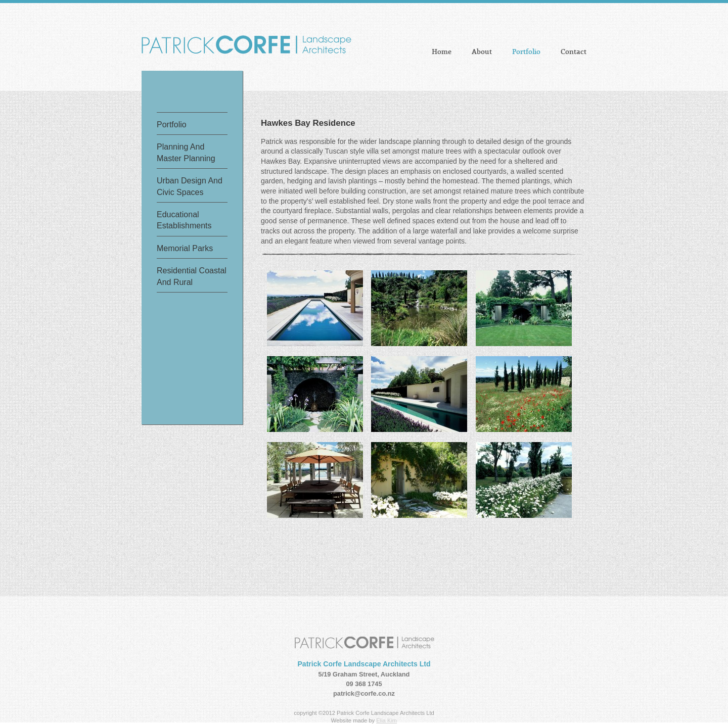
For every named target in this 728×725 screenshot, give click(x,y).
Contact (574, 52)
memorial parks (185, 248)
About (482, 52)
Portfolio (526, 52)
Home (442, 52)
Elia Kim (386, 720)
